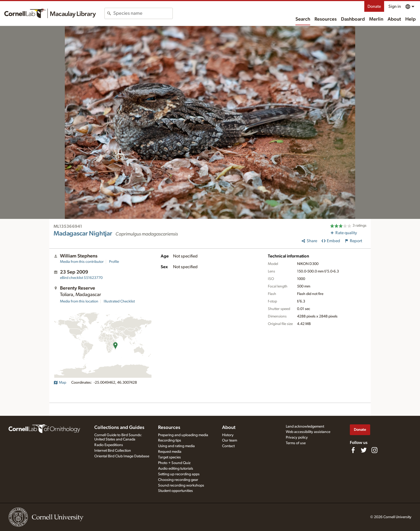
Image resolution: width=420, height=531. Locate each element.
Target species (169, 457)
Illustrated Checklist (119, 301)
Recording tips (170, 440)
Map (60, 383)
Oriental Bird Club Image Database (122, 456)
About (394, 19)
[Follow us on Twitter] (364, 450)
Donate (374, 6)
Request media (170, 452)
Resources (326, 19)
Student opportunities (175, 491)
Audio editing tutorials (176, 469)
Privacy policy (297, 437)
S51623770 (81, 278)
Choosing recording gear (178, 480)
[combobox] (143, 13)
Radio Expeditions (109, 445)
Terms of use (296, 443)
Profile (114, 262)
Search (303, 19)
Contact (228, 446)
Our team (230, 440)
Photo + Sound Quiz (174, 463)
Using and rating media (176, 446)
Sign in (395, 6)
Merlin (376, 19)
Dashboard (353, 19)
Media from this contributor (82, 262)
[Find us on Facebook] (353, 450)
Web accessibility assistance (308, 432)
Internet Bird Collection (113, 451)
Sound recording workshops (181, 485)
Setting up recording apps (179, 474)
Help (410, 19)
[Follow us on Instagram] (374, 450)
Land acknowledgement (305, 427)
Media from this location (79, 301)
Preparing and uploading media (183, 435)
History (228, 435)
